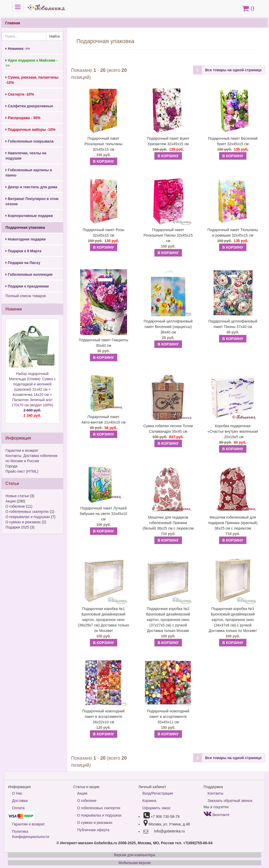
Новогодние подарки (26, 239)
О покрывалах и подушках (28, 517)
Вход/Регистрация (158, 793)
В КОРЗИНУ (104, 161)
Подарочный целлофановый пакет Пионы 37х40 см (233, 324)
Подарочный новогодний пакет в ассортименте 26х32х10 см (104, 717)
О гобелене (15, 506)
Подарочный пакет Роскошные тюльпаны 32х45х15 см (103, 144)
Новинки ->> (18, 49)
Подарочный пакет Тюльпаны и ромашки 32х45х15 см (233, 233)
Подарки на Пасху (23, 263)
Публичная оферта (93, 830)
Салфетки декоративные (29, 106)
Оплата (18, 808)
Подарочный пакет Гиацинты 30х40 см (104, 343)
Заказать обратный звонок (230, 801)
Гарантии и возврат (22, 450)
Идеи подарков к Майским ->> (31, 63)
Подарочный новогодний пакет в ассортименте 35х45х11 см (168, 717)
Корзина (149, 801)
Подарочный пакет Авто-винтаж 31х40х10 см (103, 420)
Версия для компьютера (134, 855)
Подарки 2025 (17, 527)
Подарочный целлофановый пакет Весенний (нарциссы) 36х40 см (168, 327)
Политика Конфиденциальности (31, 834)
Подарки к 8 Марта (23, 251)
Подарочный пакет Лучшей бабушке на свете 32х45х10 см (104, 514)
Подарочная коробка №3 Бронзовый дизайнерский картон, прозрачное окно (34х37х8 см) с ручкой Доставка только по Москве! (233, 620)
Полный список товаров (26, 296)
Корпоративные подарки (29, 216)
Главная (13, 23)
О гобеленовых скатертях (27, 512)
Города (11, 466)
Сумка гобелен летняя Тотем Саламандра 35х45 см (168, 429)
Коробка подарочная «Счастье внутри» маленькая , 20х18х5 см (233, 431)
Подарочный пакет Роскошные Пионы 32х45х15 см (168, 235)
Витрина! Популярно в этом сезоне (32, 201)
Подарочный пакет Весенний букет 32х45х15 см (233, 141)
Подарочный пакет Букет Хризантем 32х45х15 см (168, 141)
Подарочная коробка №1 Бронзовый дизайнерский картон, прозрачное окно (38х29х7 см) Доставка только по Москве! (103, 620)
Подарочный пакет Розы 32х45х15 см (104, 233)
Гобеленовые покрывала (29, 141)
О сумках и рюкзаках (23, 522)
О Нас (17, 793)
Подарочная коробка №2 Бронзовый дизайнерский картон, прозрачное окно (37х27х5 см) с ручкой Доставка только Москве (168, 620)
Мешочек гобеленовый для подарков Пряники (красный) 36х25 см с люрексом (233, 523)
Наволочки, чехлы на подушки (26, 156)
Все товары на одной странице (233, 70)
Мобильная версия (134, 863)
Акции (11, 501)
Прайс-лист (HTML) (22, 471)
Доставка (20, 801)
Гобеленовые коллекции (29, 274)
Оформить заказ (157, 808)
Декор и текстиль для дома (31, 187)
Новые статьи (17, 496)
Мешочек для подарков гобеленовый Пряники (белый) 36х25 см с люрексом (168, 523)
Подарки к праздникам (27, 286)
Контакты (215, 793)
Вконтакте (216, 815)
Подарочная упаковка (25, 227)
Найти (55, 36)
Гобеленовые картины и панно (29, 173)
